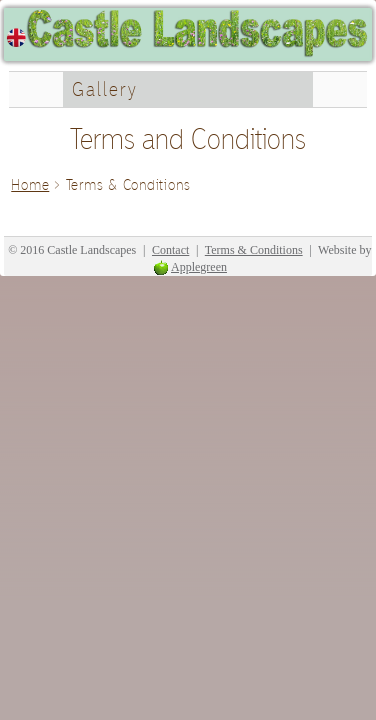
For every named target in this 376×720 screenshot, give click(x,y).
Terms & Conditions (254, 250)
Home (30, 185)
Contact (170, 250)
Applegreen (199, 267)
